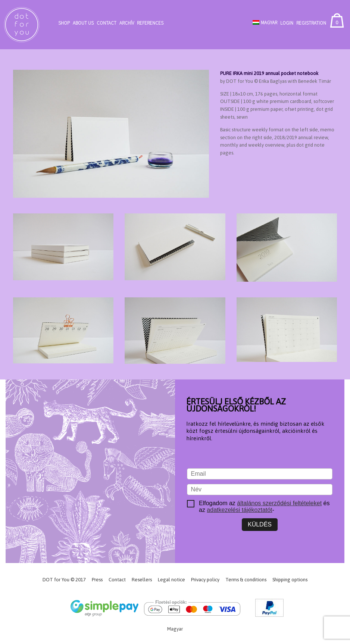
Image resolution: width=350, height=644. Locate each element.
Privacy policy (205, 580)
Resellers (142, 580)
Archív (127, 23)
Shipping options (290, 580)
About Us (83, 23)
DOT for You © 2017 (64, 580)
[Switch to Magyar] (265, 23)
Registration (311, 23)
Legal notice (171, 580)
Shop (64, 23)
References (150, 23)
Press (97, 580)
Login (287, 23)
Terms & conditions (246, 580)
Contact (107, 23)
